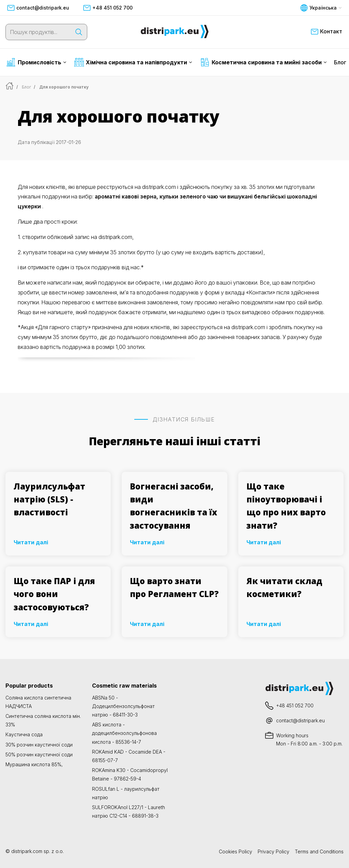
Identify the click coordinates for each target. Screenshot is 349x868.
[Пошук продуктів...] (38, 32)
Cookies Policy (236, 851)
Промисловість (36, 62)
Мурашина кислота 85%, (34, 764)
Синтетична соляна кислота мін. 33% (43, 720)
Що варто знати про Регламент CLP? (174, 587)
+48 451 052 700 (108, 8)
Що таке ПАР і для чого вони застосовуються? (54, 594)
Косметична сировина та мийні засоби (263, 62)
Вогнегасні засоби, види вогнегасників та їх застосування (173, 506)
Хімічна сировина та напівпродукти (133, 62)
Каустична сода (24, 734)
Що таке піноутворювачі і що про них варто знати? (286, 506)
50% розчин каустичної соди (39, 754)
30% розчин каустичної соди (39, 745)
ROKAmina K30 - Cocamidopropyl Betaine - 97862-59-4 (130, 774)
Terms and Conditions (319, 851)
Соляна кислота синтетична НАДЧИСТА (38, 702)
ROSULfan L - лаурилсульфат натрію (126, 793)
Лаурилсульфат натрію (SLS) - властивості (49, 499)
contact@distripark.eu (38, 8)
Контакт (326, 32)
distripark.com (27, 851)
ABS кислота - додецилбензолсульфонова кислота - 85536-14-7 (124, 733)
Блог (340, 62)
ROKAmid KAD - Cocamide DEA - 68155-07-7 (129, 756)
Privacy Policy (274, 851)
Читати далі (31, 542)
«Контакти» (261, 292)
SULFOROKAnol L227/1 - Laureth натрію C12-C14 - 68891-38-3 (128, 811)
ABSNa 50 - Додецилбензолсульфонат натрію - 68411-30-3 (123, 706)
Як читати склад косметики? (284, 587)
